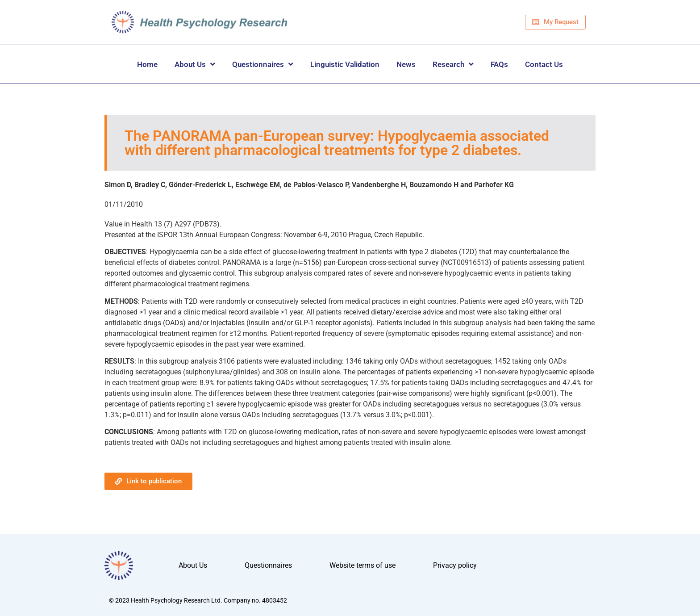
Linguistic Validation (345, 64)
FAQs (499, 64)
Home (147, 64)
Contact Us (544, 64)
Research (453, 64)
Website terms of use (362, 565)
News (406, 64)
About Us (195, 64)
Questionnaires (263, 64)
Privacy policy (455, 565)
